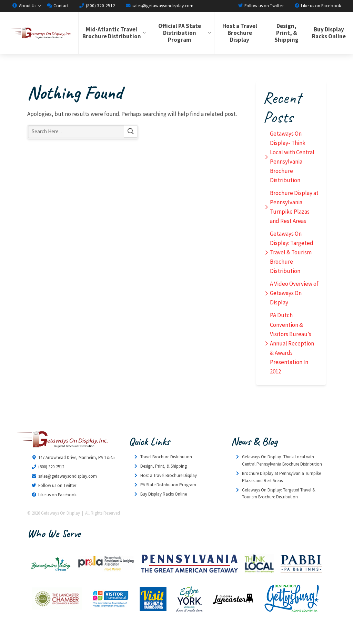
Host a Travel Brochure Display (240, 33)
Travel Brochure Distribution (166, 457)
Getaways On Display (41, 33)
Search (131, 132)
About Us (24, 6)
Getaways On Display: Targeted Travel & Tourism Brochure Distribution (292, 252)
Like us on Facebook (317, 6)
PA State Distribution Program (168, 485)
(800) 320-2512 (97, 6)
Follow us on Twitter (261, 6)
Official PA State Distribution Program (180, 33)
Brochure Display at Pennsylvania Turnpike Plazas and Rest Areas (294, 207)
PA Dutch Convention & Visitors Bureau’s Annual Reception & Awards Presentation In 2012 (292, 343)
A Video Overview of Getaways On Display (294, 293)
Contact (58, 6)
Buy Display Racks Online (329, 33)
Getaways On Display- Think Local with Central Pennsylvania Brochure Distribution (292, 157)
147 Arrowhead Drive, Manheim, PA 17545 (76, 457)
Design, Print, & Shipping (286, 33)
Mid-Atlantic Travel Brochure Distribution (112, 33)
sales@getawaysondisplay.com (159, 6)
